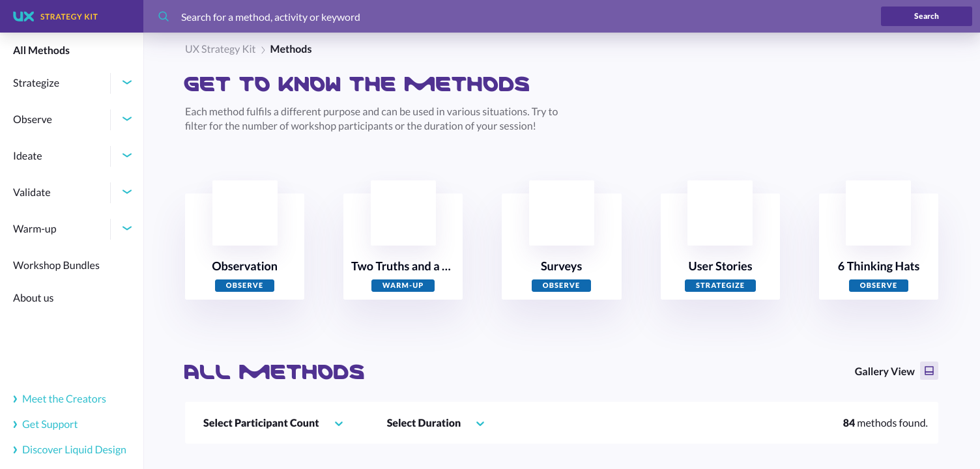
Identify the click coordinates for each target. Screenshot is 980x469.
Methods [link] (291, 49)
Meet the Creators (60, 399)
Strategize (36, 83)
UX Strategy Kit (221, 49)
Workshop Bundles (56, 265)
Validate (32, 192)
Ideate (28, 156)
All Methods (41, 50)
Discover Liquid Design (70, 450)
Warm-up (35, 229)
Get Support (46, 424)
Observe (33, 120)
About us (34, 298)
